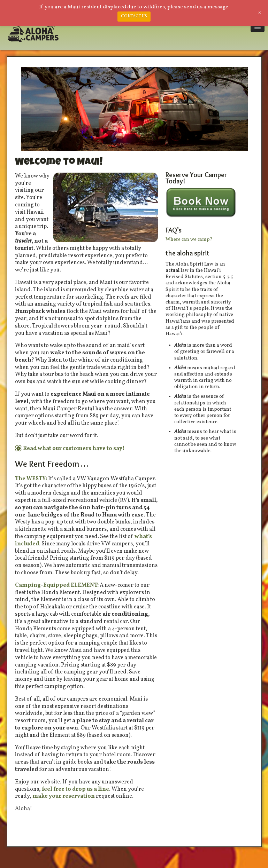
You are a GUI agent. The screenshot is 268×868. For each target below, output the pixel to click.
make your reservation (64, 796)
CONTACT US (134, 16)
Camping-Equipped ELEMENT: (57, 585)
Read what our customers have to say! (74, 449)
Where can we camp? (189, 240)
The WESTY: (32, 479)
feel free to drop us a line (75, 789)
